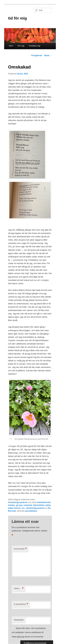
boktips (12, 505)
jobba (48, 505)
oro (23, 508)
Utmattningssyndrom (18, 502)
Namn (19, 589)
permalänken (31, 511)
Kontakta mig (35, 46)
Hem (11, 46)
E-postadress (21, 604)
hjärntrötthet (39, 505)
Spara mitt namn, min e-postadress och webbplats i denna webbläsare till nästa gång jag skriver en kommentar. (29, 633)
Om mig (21, 46)
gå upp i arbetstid (24, 505)
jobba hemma (14, 508)
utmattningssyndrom (35, 508)
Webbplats (19, 620)
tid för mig (18, 18)
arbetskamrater (44, 502)
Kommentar (20, 549)
